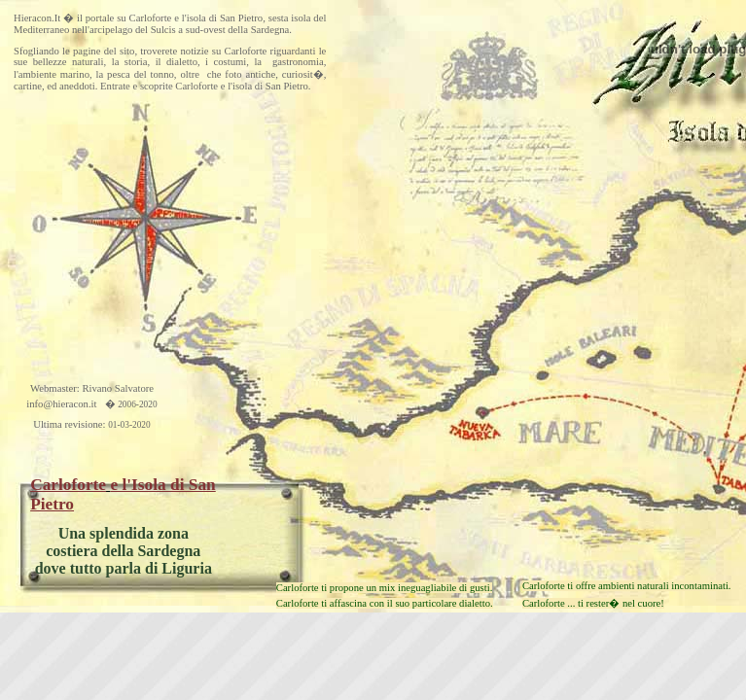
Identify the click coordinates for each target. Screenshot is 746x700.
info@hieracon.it (61, 404)
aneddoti (77, 86)
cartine (28, 86)
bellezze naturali (69, 62)
